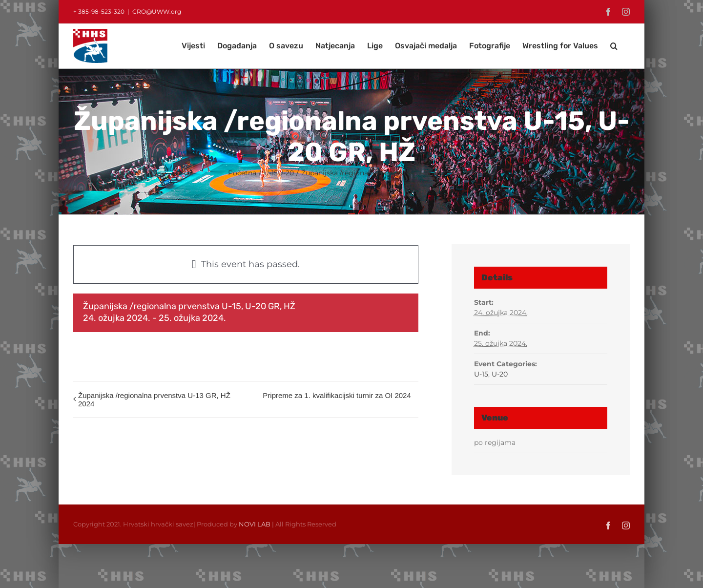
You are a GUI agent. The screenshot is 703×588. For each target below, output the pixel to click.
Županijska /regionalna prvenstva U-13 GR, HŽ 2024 (154, 399)
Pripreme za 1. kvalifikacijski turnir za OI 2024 (337, 395)
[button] (614, 46)
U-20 (500, 374)
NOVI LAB (255, 524)
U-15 (481, 374)
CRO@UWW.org (157, 11)
